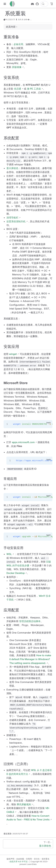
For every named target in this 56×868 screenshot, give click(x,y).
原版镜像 (17, 67)
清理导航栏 (12, 218)
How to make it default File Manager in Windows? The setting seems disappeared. (30, 659)
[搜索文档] (44, 4)
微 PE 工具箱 (34, 89)
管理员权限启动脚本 (30, 621)
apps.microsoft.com (23, 442)
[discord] (32, 4)
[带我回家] (13, 4)
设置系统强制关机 (16, 221)
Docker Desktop (16, 573)
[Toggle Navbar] (52, 4)
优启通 (17, 89)
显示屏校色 (12, 168)
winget (13, 354)
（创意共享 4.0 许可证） (19, 861)
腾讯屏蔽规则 (24, 804)
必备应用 (18, 44)
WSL (9, 554)
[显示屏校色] (28, 844)
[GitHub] (37, 4)
